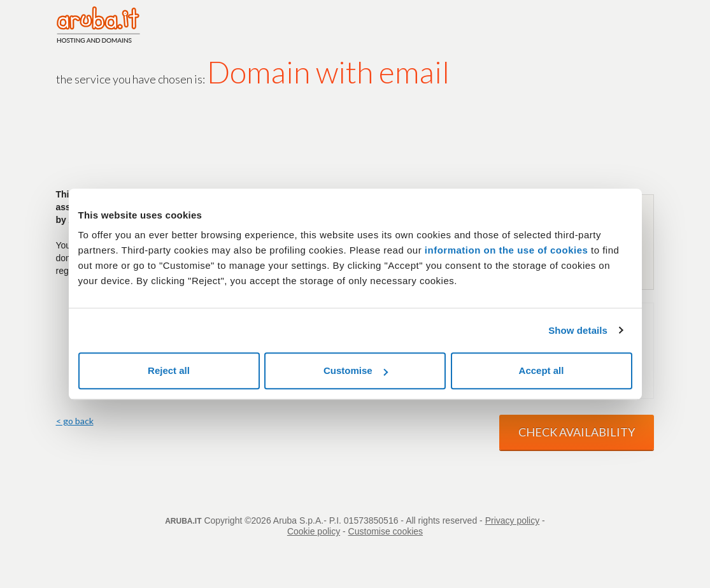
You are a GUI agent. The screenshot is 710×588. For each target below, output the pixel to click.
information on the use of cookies (507, 250)
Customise (356, 370)
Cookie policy (314, 531)
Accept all (542, 370)
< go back (75, 421)
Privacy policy (513, 520)
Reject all (169, 370)
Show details (578, 330)
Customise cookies (386, 531)
